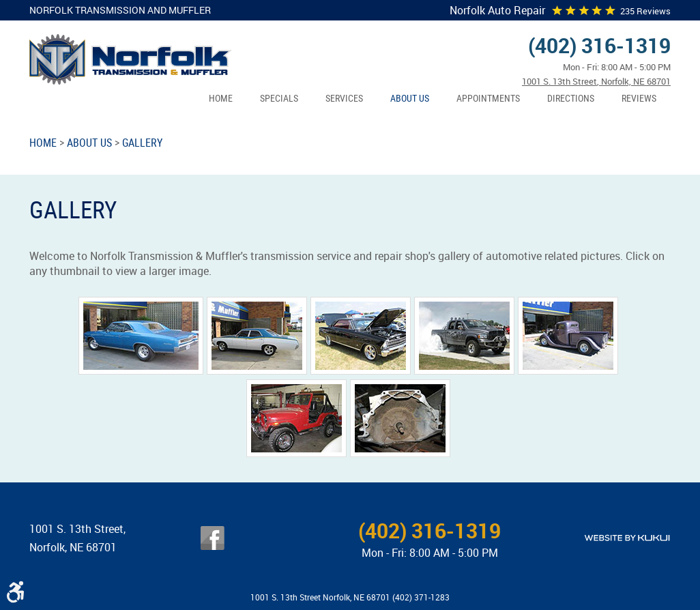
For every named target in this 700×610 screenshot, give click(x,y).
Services (344, 98)
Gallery (142, 143)
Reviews (639, 98)
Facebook (213, 538)
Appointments (488, 98)
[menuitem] (221, 99)
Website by (627, 538)
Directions (571, 98)
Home (221, 98)
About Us (410, 98)
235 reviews (645, 11)
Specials (279, 98)
